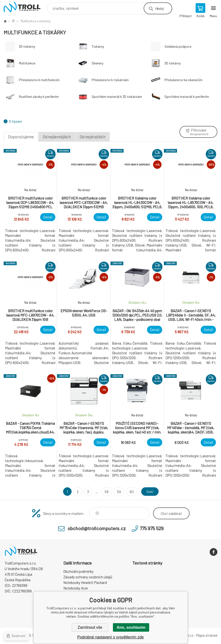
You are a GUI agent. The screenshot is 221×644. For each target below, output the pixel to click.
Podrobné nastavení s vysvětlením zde (111, 637)
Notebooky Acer (76, 588)
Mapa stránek (207, 635)
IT (14, 21)
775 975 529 (152, 528)
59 (118, 492)
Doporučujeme (21, 137)
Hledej (159, 8)
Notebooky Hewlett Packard (85, 582)
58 (105, 492)
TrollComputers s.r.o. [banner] (25, 7)
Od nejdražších (93, 137)
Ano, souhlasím (131, 627)
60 (130, 492)
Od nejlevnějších (57, 137)
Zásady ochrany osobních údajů (88, 577)
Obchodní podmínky (78, 571)
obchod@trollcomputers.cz (97, 528)
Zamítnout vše (90, 627)
